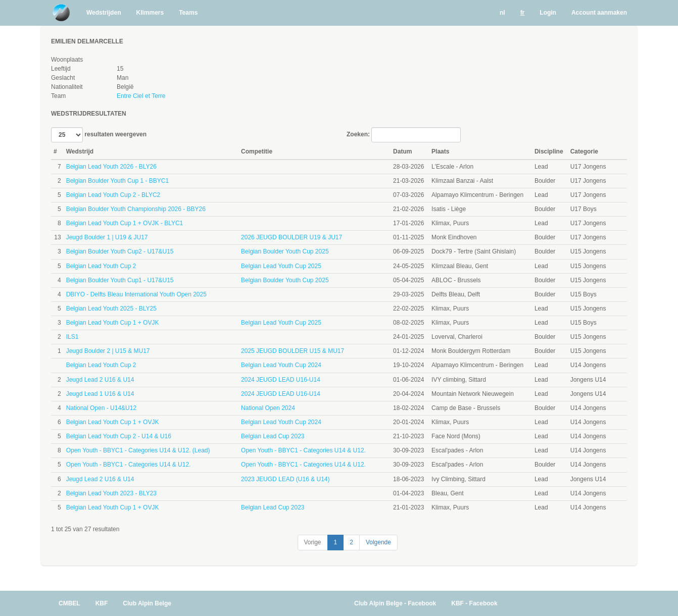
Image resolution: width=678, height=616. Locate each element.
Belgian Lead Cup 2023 (273, 436)
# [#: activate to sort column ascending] (55, 151)
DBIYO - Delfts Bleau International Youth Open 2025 (136, 294)
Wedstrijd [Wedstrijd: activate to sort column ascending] (80, 151)
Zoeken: (404, 135)
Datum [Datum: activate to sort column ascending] (402, 151)
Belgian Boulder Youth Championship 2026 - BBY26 (136, 209)
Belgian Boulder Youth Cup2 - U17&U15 (120, 251)
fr (523, 13)
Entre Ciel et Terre (141, 96)
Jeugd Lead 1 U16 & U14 (100, 394)
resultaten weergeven (99, 135)
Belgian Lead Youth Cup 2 (101, 266)
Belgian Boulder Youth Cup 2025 (285, 251)
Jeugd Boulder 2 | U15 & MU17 (108, 351)
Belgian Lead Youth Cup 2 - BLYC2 (113, 195)
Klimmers (150, 13)
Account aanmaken (599, 13)
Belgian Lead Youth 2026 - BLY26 (111, 167)
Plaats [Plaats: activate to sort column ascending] (440, 151)
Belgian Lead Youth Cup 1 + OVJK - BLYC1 (125, 223)
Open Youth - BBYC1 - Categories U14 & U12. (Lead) (138, 450)
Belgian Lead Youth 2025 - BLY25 (111, 309)
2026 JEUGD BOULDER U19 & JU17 (292, 237)
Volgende (378, 542)
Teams (188, 13)
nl (502, 13)
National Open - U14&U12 (101, 408)
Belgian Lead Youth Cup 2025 (281, 266)
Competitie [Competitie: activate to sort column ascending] (257, 151)
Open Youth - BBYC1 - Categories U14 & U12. (303, 450)
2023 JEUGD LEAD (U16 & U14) (285, 479)
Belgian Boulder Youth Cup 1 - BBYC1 (117, 181)
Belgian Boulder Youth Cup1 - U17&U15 (120, 280)
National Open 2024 (268, 408)
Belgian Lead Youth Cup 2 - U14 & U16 (119, 436)
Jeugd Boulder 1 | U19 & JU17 (107, 237)
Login (548, 13)
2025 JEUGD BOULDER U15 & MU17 (293, 351)
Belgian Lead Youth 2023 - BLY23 (111, 493)
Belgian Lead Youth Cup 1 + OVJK (113, 323)
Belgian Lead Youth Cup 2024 (281, 365)
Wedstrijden (104, 13)
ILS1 (72, 337)
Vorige (313, 542)
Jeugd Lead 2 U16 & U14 (100, 380)
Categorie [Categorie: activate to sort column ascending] (584, 151)
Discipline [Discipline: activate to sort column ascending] (549, 151)
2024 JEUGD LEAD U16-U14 (281, 380)
